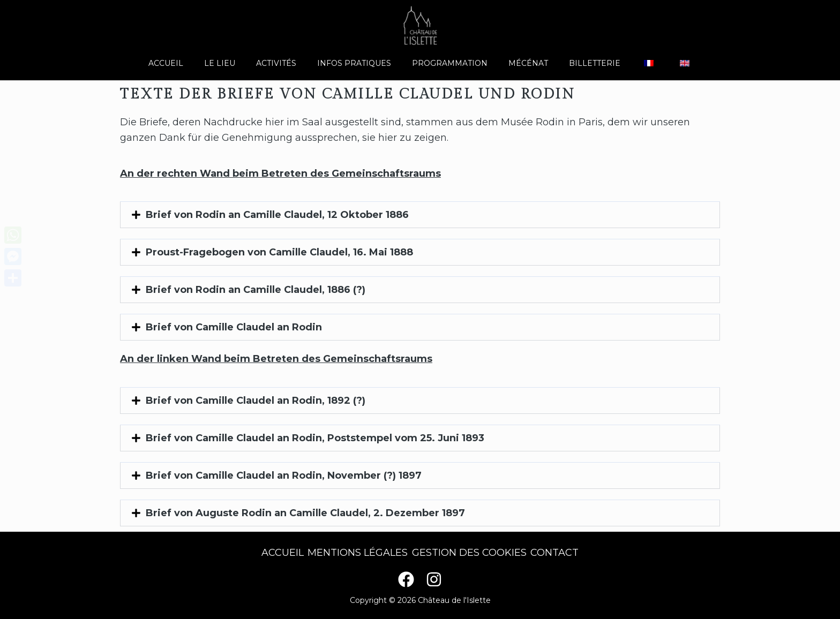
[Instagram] (434, 579)
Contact (563, 553)
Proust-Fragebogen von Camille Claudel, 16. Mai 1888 (279, 252)
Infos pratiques (360, 63)
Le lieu (237, 63)
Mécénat (522, 63)
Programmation (450, 63)
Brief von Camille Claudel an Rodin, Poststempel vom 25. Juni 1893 (315, 438)
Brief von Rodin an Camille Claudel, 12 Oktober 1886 (277, 215)
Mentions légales (355, 553)
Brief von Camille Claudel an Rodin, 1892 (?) (256, 401)
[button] (420, 215)
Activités (288, 63)
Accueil (189, 63)
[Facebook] (406, 579)
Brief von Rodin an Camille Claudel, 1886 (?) (256, 290)
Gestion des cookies (472, 553)
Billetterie (583, 63)
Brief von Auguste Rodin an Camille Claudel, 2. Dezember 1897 (305, 513)
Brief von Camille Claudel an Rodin (234, 327)
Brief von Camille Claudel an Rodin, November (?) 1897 (284, 475)
